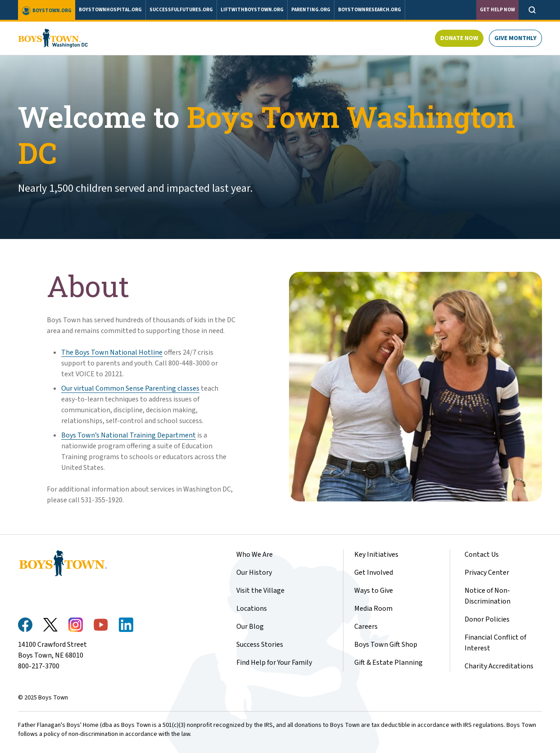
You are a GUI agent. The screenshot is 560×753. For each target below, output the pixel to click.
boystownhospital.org (110, 10)
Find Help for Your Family (274, 663)
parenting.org (311, 10)
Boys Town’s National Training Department (129, 435)
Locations (252, 609)
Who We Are (255, 555)
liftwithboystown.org (252, 10)
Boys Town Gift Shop (386, 645)
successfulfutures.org (181, 10)
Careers (366, 627)
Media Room (373, 609)
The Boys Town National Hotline (112, 352)
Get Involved (374, 573)
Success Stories (260, 645)
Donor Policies (487, 619)
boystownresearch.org (370, 10)
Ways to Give (374, 591)
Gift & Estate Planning (388, 663)
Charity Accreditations (499, 666)
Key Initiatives (376, 555)
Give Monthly (515, 38)
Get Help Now (497, 10)
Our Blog (250, 627)
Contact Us (482, 555)
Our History (254, 573)
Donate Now (459, 38)
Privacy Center (487, 573)
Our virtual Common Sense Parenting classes (130, 388)
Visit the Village (260, 591)
